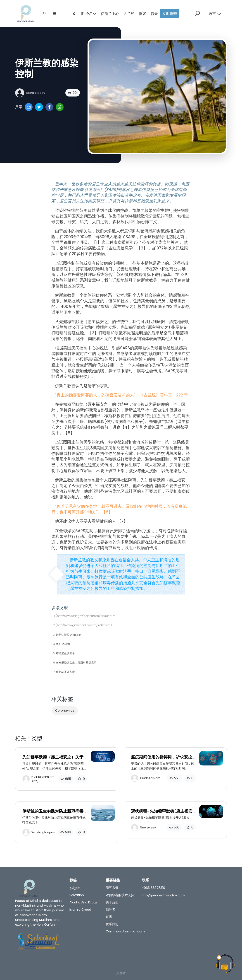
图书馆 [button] (89, 14)
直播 (109, 917)
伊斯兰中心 (110, 14)
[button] (55, 14)
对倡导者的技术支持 (120, 895)
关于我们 (112, 902)
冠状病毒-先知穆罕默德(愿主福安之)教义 (162, 814)
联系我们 (112, 924)
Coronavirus (65, 710)
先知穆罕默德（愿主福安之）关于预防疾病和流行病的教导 (53, 759)
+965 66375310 (153, 888)
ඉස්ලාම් (75, 888)
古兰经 (129, 14)
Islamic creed (80, 910)
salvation (77, 895)
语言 (215, 14)
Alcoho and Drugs (83, 902)
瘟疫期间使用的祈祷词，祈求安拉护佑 (161, 759)
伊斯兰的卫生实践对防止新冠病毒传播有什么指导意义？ (53, 814)
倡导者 (110, 910)
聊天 (154, 14)
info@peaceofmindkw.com (163, 895)
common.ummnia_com (125, 931)
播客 (142, 14)
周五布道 (112, 888)
